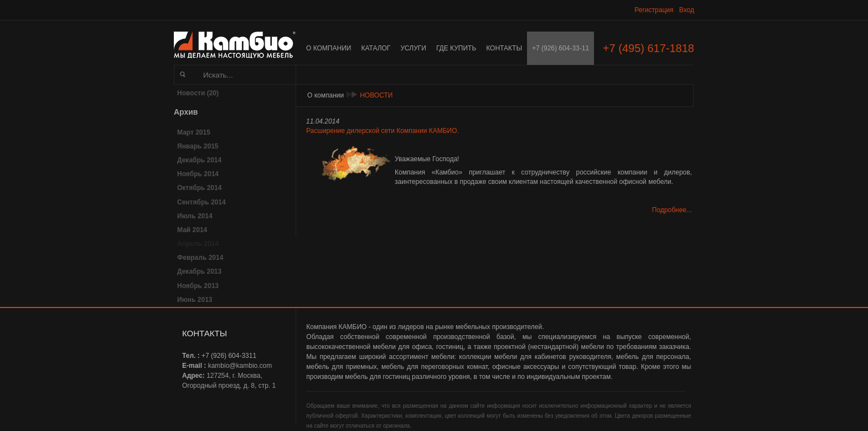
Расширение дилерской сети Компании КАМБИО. (383, 131)
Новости (376, 95)
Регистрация (654, 10)
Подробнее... (672, 210)
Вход (687, 10)
